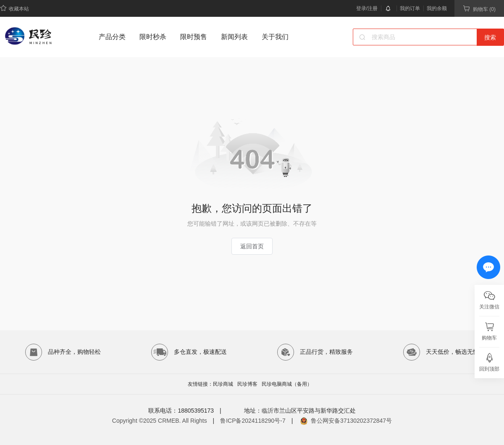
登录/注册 (367, 8)
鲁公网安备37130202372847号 (351, 421)
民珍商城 (223, 384)
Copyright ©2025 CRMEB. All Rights (160, 421)
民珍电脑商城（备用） (287, 384)
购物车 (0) (479, 9)
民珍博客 (247, 384)
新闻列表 (234, 37)
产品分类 (112, 37)
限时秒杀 (153, 37)
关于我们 (275, 37)
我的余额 (437, 8)
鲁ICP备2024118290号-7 (253, 421)
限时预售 (194, 37)
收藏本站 (14, 8)
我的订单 (410, 8)
